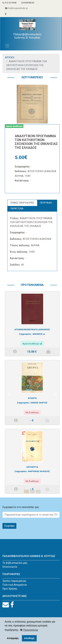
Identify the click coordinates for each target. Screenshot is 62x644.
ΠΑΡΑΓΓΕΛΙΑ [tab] (17, 209)
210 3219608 (9, 3)
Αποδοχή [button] (29, 638)
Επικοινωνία (10, 567)
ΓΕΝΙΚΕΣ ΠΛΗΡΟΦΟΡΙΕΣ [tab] (22, 203)
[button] (9, 394)
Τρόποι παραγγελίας (14, 581)
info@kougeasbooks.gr (16, 8)
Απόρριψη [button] (13, 638)
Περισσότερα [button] (29, 630)
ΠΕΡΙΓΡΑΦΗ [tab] (46, 203)
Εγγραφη (9, 526)
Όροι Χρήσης (10, 589)
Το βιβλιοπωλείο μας (15, 563)
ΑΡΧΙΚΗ (10, 57)
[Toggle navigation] (7, 46)
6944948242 (28, 3)
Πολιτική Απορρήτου (15, 585)
